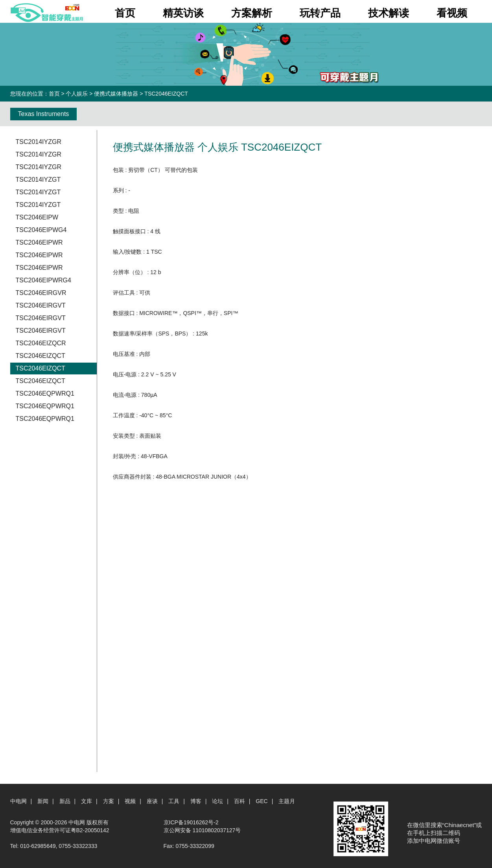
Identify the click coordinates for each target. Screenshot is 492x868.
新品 (65, 801)
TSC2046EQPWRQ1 (45, 393)
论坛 (217, 801)
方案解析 (252, 13)
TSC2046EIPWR (39, 242)
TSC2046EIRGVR (41, 293)
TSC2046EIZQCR (41, 343)
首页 (125, 13)
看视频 (452, 13)
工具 (174, 801)
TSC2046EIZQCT (41, 356)
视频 (130, 801)
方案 (109, 801)
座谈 (152, 801)
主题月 (287, 801)
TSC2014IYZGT (38, 180)
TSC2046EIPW (37, 217)
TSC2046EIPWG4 (41, 230)
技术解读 (389, 13)
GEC (262, 801)
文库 (87, 801)
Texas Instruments (44, 114)
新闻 (43, 801)
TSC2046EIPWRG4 (43, 280)
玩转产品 (320, 13)
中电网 (18, 801)
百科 (240, 801)
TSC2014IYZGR (39, 142)
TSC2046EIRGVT (41, 305)
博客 (196, 801)
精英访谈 (183, 13)
